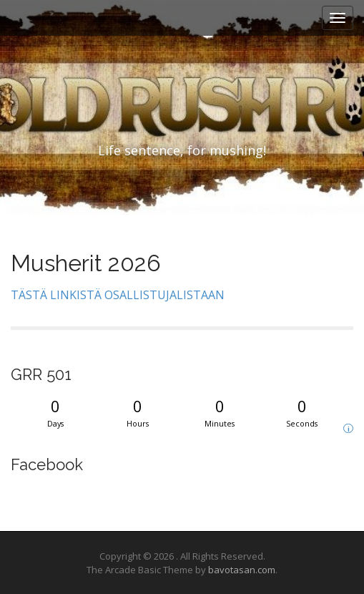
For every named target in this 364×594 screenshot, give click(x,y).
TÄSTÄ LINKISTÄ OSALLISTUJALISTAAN (118, 295)
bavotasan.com (242, 570)
